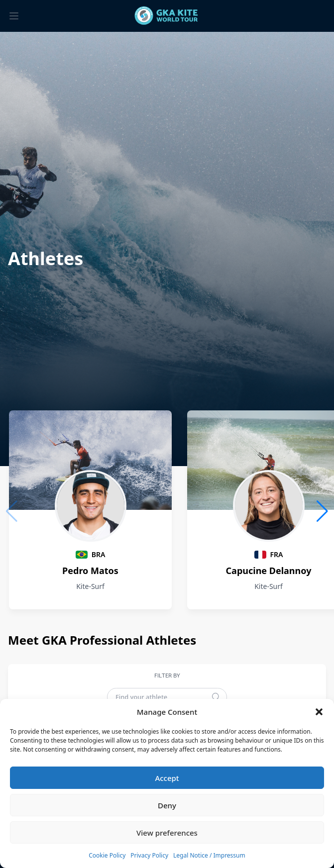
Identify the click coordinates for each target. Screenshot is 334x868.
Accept (167, 778)
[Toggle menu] (14, 16)
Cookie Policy (107, 855)
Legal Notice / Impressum (209, 855)
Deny (167, 805)
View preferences (167, 833)
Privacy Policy (149, 855)
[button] (319, 712)
